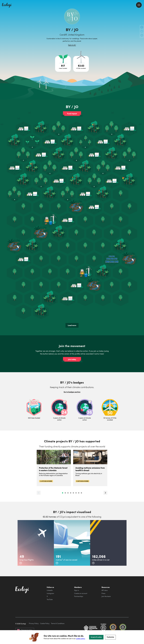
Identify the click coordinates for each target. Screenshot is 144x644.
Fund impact (72, 114)
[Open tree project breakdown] (63, 64)
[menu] (139, 5)
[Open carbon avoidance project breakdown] (81, 64)
